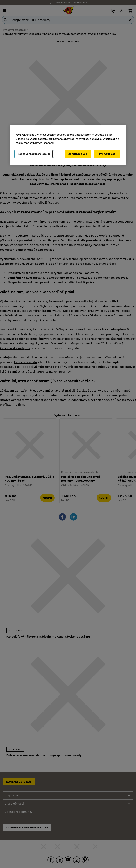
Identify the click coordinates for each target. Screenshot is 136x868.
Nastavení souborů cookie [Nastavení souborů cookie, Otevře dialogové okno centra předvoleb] (34, 154)
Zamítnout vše (78, 154)
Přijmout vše (107, 154)
